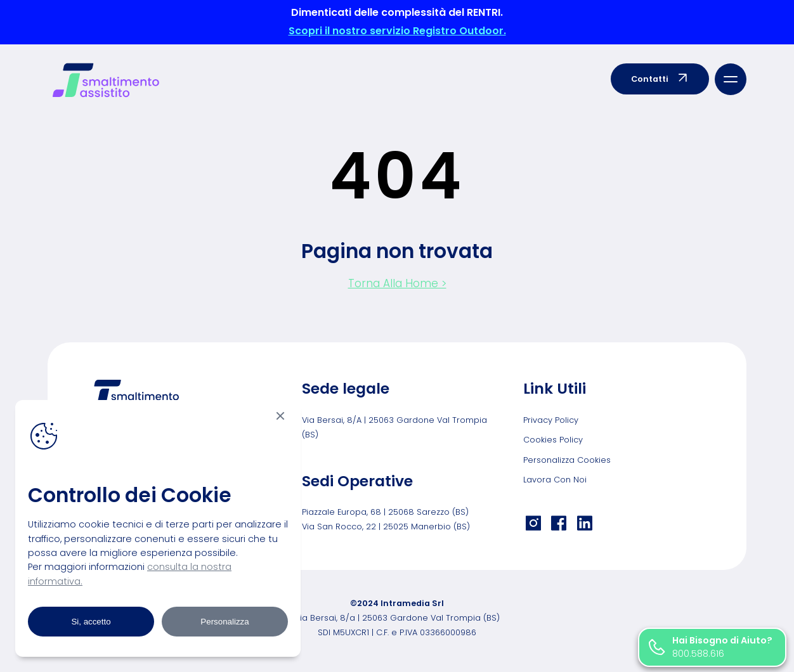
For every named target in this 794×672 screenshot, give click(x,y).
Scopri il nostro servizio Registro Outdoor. (397, 31)
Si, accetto (91, 622)
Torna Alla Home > (397, 283)
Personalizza (225, 622)
